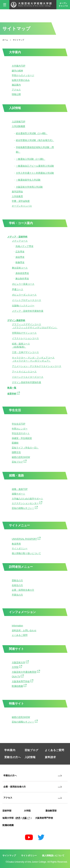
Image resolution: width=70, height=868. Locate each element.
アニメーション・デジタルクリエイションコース (37, 366)
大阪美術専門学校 (22, 681)
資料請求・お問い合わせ (24, 630)
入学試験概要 (18, 126)
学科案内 (10, 750)
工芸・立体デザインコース (25, 352)
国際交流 (16, 452)
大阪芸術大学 (20, 662)
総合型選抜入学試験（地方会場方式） (35, 140)
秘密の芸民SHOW (21, 457)
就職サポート (18, 494)
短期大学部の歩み (21, 80)
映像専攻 (20, 262)
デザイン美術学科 (16, 320)
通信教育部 (51, 811)
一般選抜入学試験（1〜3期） (31, 159)
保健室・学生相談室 (22, 438)
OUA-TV (18, 676)
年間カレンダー (20, 429)
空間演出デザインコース (24, 333)
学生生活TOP (18, 424)
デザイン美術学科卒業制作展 (27, 382)
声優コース (18, 289)
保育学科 (14, 393)
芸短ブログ (19, 461)
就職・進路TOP (20, 489)
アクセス (16, 90)
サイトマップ (9, 856)
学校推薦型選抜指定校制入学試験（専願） (35, 150)
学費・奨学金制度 (21, 201)
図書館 (15, 443)
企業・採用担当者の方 (23, 590)
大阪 (26, 818)
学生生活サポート (21, 433)
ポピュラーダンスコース (24, 295)
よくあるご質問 (20, 635)
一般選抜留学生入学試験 (28, 180)
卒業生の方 (17, 595)
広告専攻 (20, 252)
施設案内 (16, 85)
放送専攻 (20, 257)
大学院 (17, 667)
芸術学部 (7, 811)
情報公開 (16, 94)
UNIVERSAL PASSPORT (26, 539)
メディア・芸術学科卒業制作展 (28, 311)
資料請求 (50, 757)
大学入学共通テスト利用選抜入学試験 (35, 173)
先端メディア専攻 (24, 246)
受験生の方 (17, 580)
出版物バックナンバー (23, 306)
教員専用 (16, 544)
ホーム (5, 40)
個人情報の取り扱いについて (26, 553)
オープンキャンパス (63, 5)
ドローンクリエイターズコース (28, 377)
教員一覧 (12, 388)
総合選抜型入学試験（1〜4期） (32, 133)
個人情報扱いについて (53, 856)
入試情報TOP (18, 122)
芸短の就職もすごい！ (25, 508)
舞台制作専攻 (22, 279)
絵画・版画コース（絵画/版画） (21, 345)
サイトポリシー (20, 548)
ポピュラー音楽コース (23, 284)
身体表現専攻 (22, 273)
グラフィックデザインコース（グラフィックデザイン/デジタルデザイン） (35, 326)
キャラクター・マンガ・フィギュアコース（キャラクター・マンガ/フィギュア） (33, 359)
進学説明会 (17, 192)
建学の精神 (17, 71)
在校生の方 (17, 585)
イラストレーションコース (25, 338)
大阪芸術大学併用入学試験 (29, 187)
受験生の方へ (13, 757)
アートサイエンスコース (24, 372)
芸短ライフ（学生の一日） (25, 448)
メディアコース (20, 241)
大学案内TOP (18, 66)
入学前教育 (17, 196)
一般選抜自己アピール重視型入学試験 (35, 166)
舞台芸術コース (20, 268)
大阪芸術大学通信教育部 (26, 672)
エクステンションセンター (27, 503)
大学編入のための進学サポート (27, 499)
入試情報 (30, 757)
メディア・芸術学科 (17, 237)
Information (17, 626)
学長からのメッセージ (23, 75)
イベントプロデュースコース (27, 300)
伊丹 (18, 818)
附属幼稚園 (19, 686)
